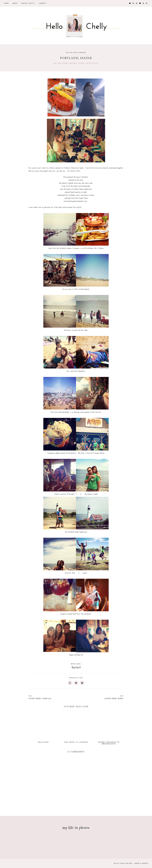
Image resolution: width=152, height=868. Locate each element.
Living (59, 63)
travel (82, 63)
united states (92, 63)
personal (73, 63)
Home (6, 3)
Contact (43, 3)
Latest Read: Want (101, 697)
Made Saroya (142, 863)
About (15, 3)
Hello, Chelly (120, 863)
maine (65, 63)
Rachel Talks (27, 3)
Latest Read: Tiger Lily (51, 697)
